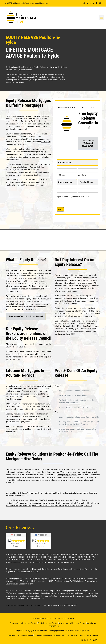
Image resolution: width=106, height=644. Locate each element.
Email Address (87, 182)
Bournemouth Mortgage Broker (23, 623)
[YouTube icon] (94, 3)
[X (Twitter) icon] (88, 3)
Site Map (36, 618)
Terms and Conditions (50, 618)
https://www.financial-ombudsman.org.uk (24, 605)
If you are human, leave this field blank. (73, 197)
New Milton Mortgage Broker (78, 630)
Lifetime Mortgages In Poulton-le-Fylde (25, 373)
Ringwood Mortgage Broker (27, 630)
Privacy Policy (68, 618)
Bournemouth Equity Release (20, 635)
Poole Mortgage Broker (48, 623)
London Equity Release (88, 635)
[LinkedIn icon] (97, 3)
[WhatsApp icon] (84, 3)
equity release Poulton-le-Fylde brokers (75, 321)
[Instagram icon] (100, 3)
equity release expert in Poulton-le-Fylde (76, 311)
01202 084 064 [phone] (13, 3)
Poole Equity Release (43, 635)
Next (60, 209)
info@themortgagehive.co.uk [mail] (35, 3)
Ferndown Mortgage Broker (52, 630)
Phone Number (66, 182)
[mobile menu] (102, 18)
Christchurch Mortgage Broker (72, 623)
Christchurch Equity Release (65, 635)
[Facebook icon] (91, 3)
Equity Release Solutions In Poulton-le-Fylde (44, 454)
